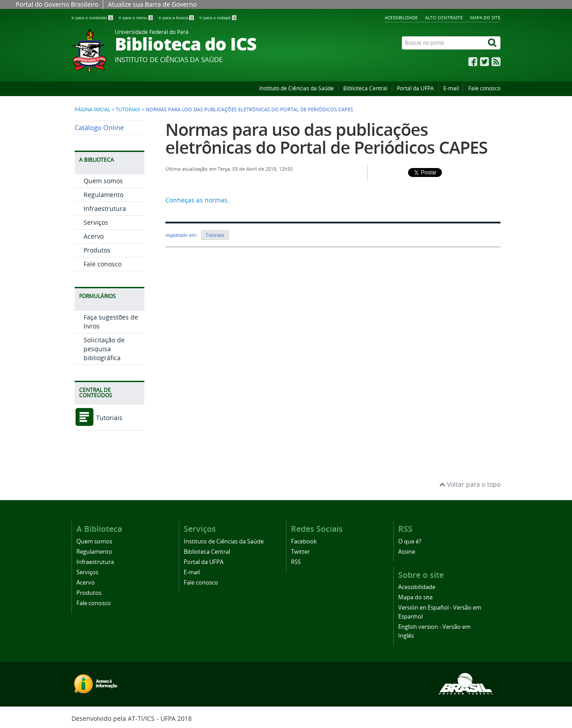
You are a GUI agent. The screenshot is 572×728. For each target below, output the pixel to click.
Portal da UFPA (415, 88)
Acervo (94, 236)
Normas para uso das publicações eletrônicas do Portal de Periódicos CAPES (326, 138)
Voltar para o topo (470, 484)
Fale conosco (484, 88)
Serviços (96, 222)
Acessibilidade (401, 17)
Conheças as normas (196, 200)
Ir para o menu (136, 18)
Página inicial (93, 109)
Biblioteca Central (365, 88)
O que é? (410, 541)
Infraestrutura (105, 208)
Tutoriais (128, 109)
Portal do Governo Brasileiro (57, 4)
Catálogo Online (99, 128)
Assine (407, 552)
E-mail (451, 88)
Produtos (97, 250)
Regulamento (103, 195)
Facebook (304, 541)
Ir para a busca (177, 18)
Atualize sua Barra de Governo (152, 4)
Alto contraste (444, 17)
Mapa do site (485, 17)
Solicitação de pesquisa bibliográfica (104, 349)
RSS (296, 562)
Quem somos (103, 181)
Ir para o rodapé (218, 18)
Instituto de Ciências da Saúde (297, 88)
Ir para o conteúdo (93, 18)
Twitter (300, 552)
